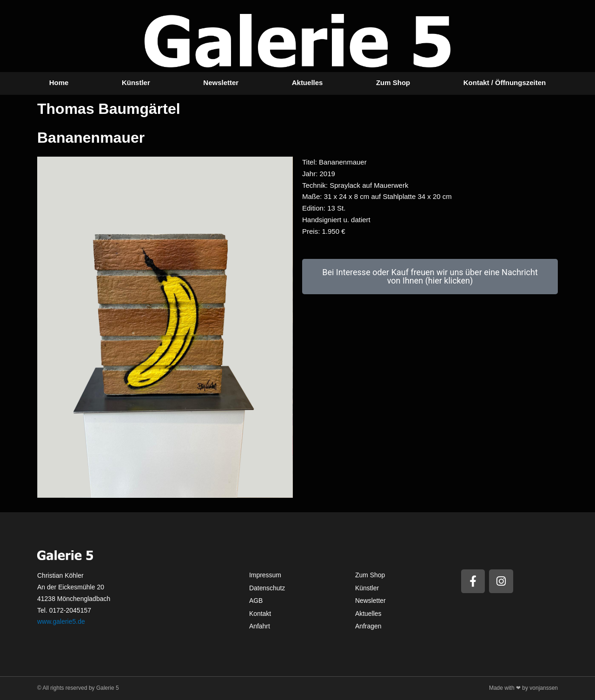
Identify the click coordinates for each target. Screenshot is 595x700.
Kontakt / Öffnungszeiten (505, 83)
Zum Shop (393, 83)
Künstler (136, 83)
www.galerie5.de (61, 621)
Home (59, 83)
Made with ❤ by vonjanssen (523, 688)
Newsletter (221, 83)
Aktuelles (307, 83)
